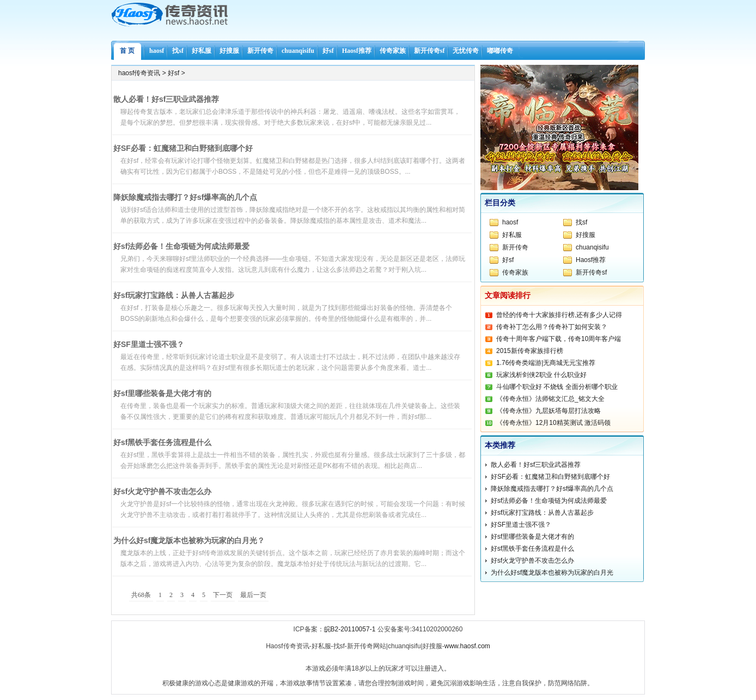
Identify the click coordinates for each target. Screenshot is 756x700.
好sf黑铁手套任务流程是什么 (162, 442)
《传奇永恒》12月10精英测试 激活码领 (553, 423)
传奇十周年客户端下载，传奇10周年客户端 (559, 339)
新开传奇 (260, 51)
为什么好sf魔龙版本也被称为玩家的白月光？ (189, 540)
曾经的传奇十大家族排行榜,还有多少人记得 (559, 315)
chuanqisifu (298, 51)
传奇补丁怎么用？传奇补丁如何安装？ (552, 327)
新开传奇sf (429, 51)
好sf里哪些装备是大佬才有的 (162, 393)
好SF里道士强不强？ (149, 344)
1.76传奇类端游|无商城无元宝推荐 (546, 363)
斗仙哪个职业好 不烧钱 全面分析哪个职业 (557, 387)
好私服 (202, 51)
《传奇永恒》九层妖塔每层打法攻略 (548, 411)
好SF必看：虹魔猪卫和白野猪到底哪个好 (183, 148)
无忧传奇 (466, 51)
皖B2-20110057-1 (350, 629)
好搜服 (229, 51)
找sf (178, 51)
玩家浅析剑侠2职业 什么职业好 (541, 375)
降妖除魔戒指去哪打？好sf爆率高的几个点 (185, 197)
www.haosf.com (467, 646)
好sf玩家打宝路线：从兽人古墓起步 (174, 295)
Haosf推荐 (357, 51)
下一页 (223, 595)
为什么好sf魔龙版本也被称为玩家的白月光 (552, 573)
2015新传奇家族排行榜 (530, 351)
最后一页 (253, 595)
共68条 (141, 595)
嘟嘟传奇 (500, 51)
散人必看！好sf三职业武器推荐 (166, 99)
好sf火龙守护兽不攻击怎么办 (162, 491)
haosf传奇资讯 (139, 73)
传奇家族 (393, 51)
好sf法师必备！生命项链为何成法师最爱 (181, 246)
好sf (328, 51)
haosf (157, 51)
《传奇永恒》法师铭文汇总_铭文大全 (550, 399)
